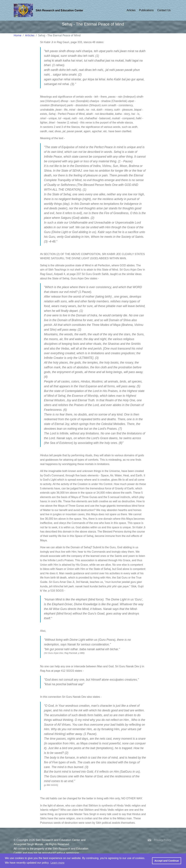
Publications (146, 10)
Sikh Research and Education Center (59, 10)
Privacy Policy (163, 840)
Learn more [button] (57, 863)
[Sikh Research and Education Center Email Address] (149, 841)
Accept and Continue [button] (167, 861)
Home (18, 35)
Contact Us (164, 10)
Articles (131, 10)
